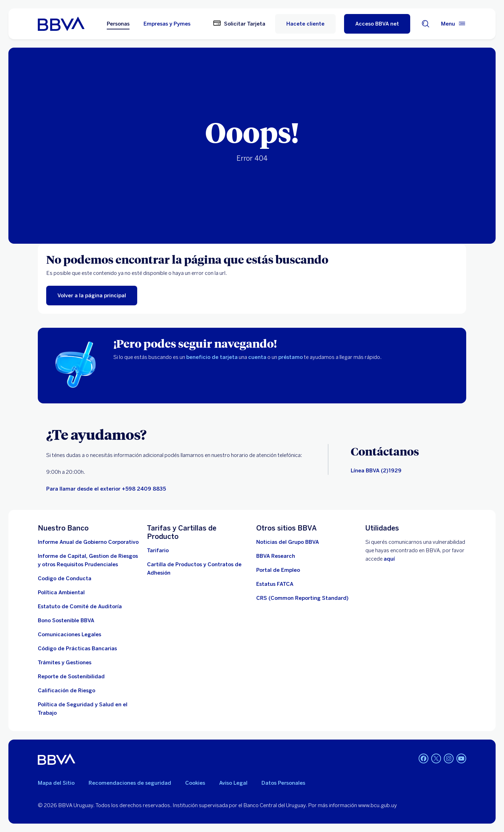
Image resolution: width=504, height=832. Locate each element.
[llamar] (106, 489)
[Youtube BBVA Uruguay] (461, 759)
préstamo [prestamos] (290, 357)
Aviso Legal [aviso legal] (233, 783)
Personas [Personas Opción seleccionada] (118, 24)
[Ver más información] (302, 598)
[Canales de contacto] (376, 471)
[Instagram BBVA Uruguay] (449, 759)
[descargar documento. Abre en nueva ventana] (61, 592)
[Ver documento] (77, 649)
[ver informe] (66, 620)
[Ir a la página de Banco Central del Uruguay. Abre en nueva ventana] (66, 691)
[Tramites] (65, 663)
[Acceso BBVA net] (377, 24)
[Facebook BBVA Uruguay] (423, 759)
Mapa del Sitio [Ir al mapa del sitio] (56, 783)
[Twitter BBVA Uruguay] (436, 759)
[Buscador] (426, 24)
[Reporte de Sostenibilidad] (71, 677)
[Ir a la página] (276, 556)
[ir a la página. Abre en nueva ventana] (288, 542)
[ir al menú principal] (92, 296)
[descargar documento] (65, 578)
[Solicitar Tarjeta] (239, 24)
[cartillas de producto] (197, 569)
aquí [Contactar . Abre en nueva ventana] (389, 559)
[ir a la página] (69, 635)
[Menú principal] (454, 24)
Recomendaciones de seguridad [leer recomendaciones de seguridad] (130, 783)
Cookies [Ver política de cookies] (195, 783)
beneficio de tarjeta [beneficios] (212, 357)
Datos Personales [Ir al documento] (283, 783)
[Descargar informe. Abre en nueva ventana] (88, 560)
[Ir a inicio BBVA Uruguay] (61, 24)
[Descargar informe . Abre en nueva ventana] (88, 542)
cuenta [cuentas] (257, 357)
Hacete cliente (305, 24)
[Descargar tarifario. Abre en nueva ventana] (158, 550)
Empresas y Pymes (167, 24)
